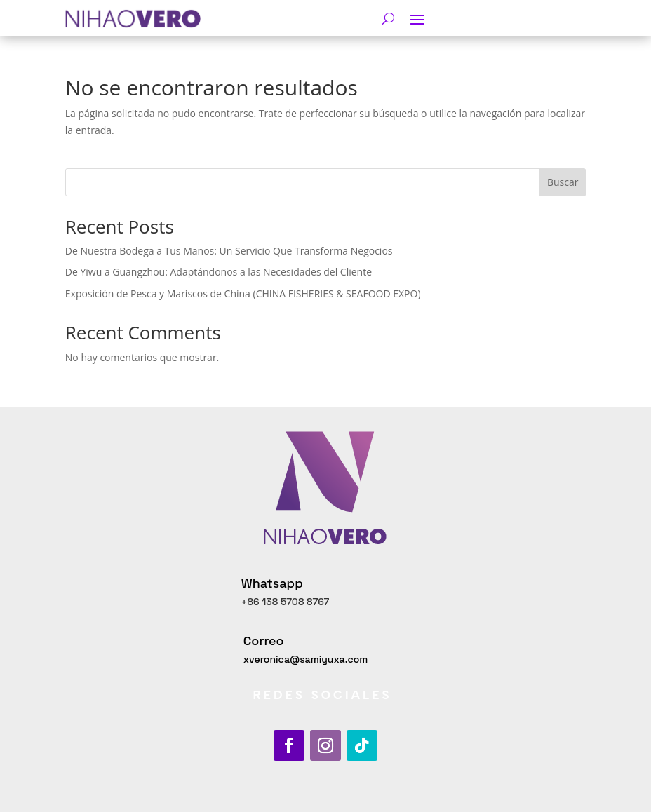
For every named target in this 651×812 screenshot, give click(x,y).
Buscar (563, 182)
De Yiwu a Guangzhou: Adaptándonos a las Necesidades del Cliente (219, 272)
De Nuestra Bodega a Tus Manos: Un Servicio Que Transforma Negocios (229, 251)
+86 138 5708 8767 (286, 602)
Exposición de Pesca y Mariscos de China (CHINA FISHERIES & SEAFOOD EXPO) (243, 293)
